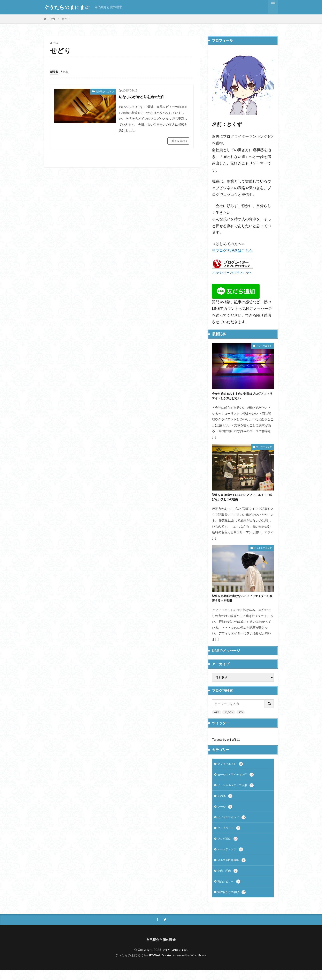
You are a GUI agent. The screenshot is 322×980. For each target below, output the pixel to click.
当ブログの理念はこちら (232, 250)
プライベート (230, 834)
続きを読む (178, 141)
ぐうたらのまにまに (67, 7)
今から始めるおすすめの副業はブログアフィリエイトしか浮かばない (242, 396)
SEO (241, 715)
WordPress (200, 965)
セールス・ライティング (238, 778)
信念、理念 (229, 879)
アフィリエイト (264, 346)
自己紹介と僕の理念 (108, 7)
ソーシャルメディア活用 (238, 790)
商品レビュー (230, 890)
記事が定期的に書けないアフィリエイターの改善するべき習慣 (242, 601)
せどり (66, 19)
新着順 (55, 72)
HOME (52, 19)
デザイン (229, 715)
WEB (217, 715)
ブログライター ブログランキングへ (232, 272)
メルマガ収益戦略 (233, 867)
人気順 (66, 72)
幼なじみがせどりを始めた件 (146, 96)
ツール (225, 812)
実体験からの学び (105, 91)
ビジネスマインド (263, 550)
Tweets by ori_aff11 (226, 743)
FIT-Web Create (159, 965)
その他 (225, 801)
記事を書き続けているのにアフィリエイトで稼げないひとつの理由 (242, 499)
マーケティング (264, 448)
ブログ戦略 (229, 845)
